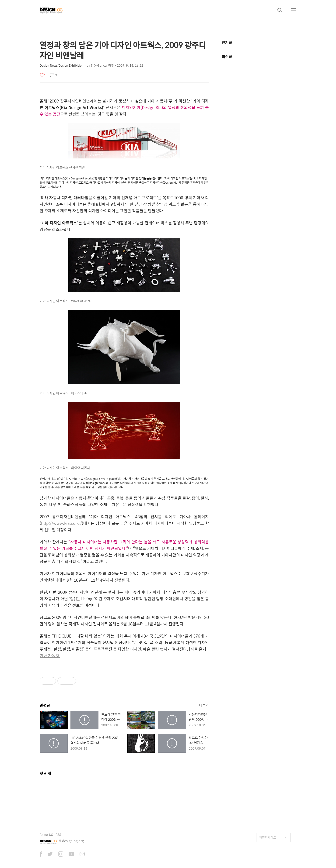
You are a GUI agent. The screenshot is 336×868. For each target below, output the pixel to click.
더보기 (204, 705)
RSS (58, 835)
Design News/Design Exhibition (62, 65)
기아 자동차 (49, 655)
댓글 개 (45, 773)
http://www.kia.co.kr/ (61, 523)
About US (46, 835)
